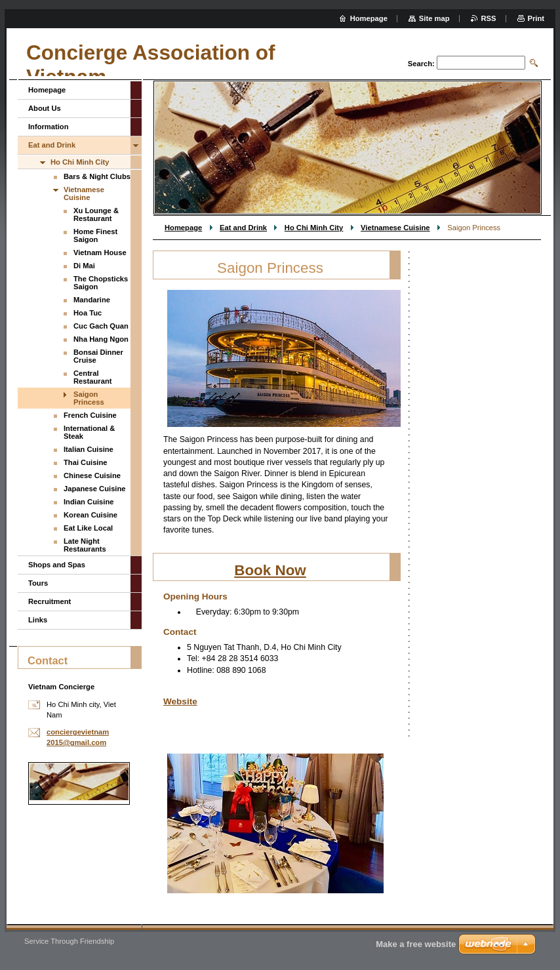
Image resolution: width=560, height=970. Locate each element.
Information (49, 127)
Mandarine (92, 300)
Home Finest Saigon (95, 235)
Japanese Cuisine (95, 489)
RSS (489, 18)
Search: (421, 64)
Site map (434, 18)
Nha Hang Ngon (101, 339)
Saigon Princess (89, 398)
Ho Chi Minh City (314, 228)
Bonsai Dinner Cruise (98, 356)
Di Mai (84, 266)
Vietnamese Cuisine (395, 228)
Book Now (270, 570)
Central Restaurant (92, 377)
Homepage (183, 228)
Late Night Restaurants (85, 545)
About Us (45, 108)
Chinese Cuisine (92, 475)
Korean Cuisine (90, 515)
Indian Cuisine (89, 502)
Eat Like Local (88, 528)
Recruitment (50, 601)
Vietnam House (100, 253)
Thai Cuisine (86, 462)
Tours (38, 583)
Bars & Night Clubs (97, 176)
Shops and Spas (57, 565)
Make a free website (416, 944)
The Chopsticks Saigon (101, 283)
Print (536, 18)
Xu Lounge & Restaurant (96, 214)
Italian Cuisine (89, 449)
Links (38, 620)
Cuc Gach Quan (101, 326)
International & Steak (89, 432)
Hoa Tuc (88, 313)
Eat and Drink (243, 228)
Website (180, 701)
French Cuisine (90, 415)
